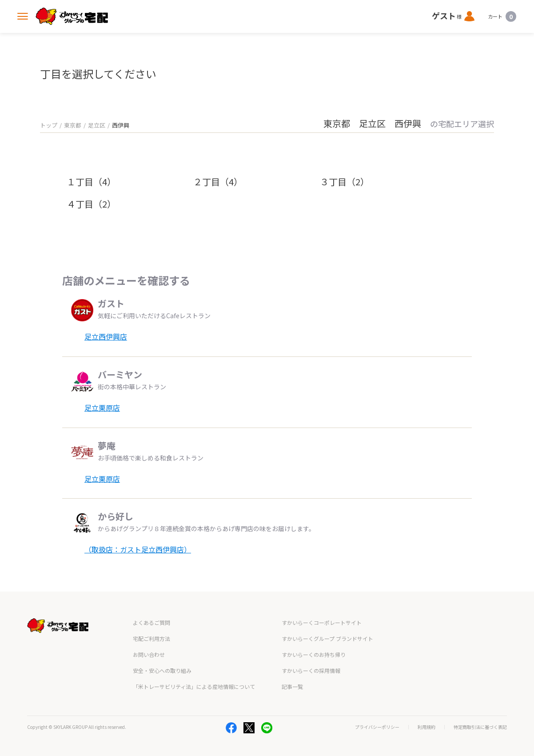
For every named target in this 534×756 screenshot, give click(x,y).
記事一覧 (292, 686)
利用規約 (426, 727)
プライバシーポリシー (377, 727)
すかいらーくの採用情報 (311, 670)
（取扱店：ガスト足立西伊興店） (138, 549)
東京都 (73, 125)
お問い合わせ (149, 654)
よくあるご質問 (151, 622)
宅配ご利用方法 (151, 638)
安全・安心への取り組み (162, 670)
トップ (49, 125)
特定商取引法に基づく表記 (480, 727)
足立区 (97, 125)
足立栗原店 (102, 408)
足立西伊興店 (106, 336)
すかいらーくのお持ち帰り (314, 654)
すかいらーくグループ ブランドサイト (327, 638)
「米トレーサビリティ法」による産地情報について (194, 686)
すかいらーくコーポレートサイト (322, 622)
